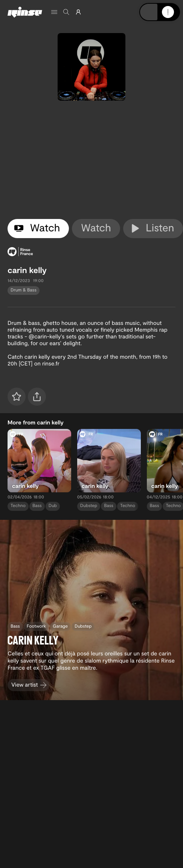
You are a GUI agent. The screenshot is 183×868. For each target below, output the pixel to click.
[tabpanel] (91, 160)
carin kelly (27, 270)
